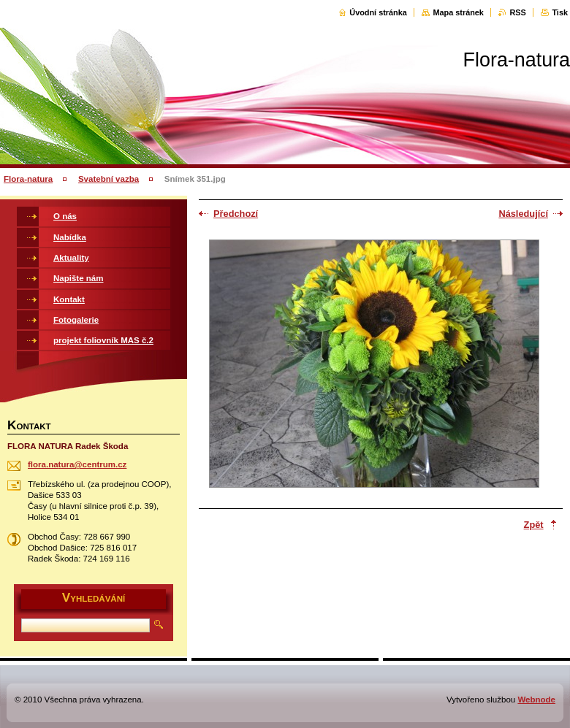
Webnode (536, 700)
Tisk (560, 12)
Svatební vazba (109, 179)
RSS (517, 12)
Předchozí (236, 214)
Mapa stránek (458, 12)
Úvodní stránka (378, 12)
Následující (523, 214)
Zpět (534, 525)
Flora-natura (28, 179)
